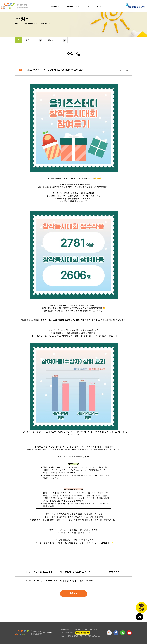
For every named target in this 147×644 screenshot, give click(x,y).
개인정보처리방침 (48, 633)
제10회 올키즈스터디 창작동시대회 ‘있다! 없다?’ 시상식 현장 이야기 (65, 581)
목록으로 (74, 594)
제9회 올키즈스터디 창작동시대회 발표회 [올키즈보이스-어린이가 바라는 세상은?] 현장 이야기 (77, 572)
